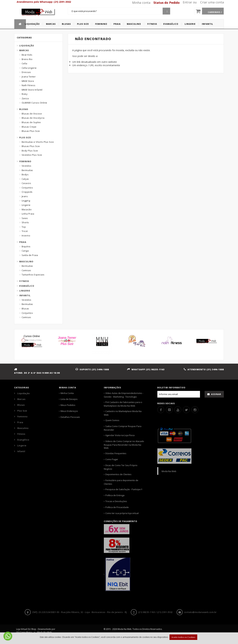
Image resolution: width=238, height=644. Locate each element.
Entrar (187, 2)
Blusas (24, 109)
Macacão (27, 209)
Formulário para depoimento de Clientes (121, 482)
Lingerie (26, 205)
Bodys (25, 174)
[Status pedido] (165, 3)
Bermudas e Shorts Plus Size (38, 142)
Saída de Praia (30, 255)
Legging (26, 201)
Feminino (25, 161)
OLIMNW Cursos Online (34, 103)
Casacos (26, 183)
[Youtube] (178, 410)
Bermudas (27, 170)
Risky (25, 94)
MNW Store (28, 81)
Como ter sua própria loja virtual (122, 513)
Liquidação (27, 46)
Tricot (25, 231)
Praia (23, 242)
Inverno (26, 236)
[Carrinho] (209, 11)
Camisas (26, 270)
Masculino (26, 262)
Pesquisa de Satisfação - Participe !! (124, 489)
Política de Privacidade (117, 507)
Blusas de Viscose (32, 114)
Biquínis (26, 246)
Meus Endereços (69, 411)
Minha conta (141, 3)
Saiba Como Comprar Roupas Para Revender (123, 428)
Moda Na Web (169, 471)
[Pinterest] (169, 410)
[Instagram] (195, 410)
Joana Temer (29, 77)
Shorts (25, 222)
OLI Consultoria (24, 632)
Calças (25, 179)
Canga (25, 251)
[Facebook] (161, 410)
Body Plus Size (30, 151)
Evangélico (27, 286)
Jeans (25, 196)
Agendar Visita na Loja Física (120, 435)
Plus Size (25, 138)
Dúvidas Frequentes (116, 453)
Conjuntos (27, 188)
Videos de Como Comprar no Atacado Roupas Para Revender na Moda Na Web (124, 445)
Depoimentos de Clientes (118, 474)
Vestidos (27, 166)
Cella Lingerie (29, 68)
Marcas (24, 50)
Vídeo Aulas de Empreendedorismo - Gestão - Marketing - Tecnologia (124, 395)
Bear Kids (27, 55)
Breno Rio (27, 59)
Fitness (24, 281)
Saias (25, 218)
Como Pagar (112, 459)
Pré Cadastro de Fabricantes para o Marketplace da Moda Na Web (123, 404)
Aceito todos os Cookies (183, 637)
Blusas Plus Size (31, 131)
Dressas (26, 72)
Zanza (25, 98)
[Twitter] (186, 410)
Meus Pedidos (68, 405)
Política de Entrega (115, 495)
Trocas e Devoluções (116, 501)
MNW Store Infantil (32, 90)
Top (24, 227)
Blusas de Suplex (31, 122)
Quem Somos (112, 420)
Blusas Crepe (29, 127)
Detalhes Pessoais (70, 417)
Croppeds (27, 192)
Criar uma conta (212, 2)
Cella (24, 63)
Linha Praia (28, 214)
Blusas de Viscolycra (33, 118)
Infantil (25, 295)
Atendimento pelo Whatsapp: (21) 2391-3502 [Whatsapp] (44, 2)
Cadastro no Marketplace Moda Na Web (123, 413)
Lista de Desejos (69, 399)
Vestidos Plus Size (32, 155)
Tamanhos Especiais (33, 275)
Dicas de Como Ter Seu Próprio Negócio (121, 467)
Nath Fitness (29, 85)
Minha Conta (67, 393)
